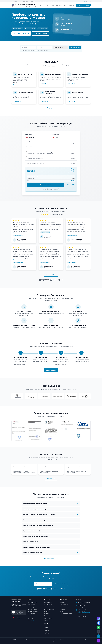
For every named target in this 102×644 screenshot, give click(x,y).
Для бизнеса (30, 619)
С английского (47, 626)
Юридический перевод (33, 608)
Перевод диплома (48, 604)
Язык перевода (55, 134)
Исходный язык (29, 134)
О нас (53, 5)
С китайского (47, 629)
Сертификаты (47, 617)
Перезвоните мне (75, 48)
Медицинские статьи (48, 619)
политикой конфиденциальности (42, 50)
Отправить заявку (45, 185)
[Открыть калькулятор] (99, 636)
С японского (46, 634)
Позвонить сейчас (60, 584)
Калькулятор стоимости (65, 608)
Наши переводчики (64, 604)
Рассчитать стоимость (83, 5)
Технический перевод (32, 610)
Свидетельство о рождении (50, 606)
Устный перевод (31, 604)
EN (87, 1)
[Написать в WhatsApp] (99, 627)
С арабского (46, 631)
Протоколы (46, 615)
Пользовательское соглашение (77, 640)
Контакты (71, 5)
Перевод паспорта (48, 602)
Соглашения (46, 613)
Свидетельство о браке (49, 608)
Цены (48, 5)
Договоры (46, 611)
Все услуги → (31, 620)
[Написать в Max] (99, 619)
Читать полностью (17, 233)
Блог (65, 5)
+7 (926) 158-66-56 (82, 606)
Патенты (46, 620)
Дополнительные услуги (31, 149)
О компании (63, 602)
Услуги (42, 5)
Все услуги (51, 108)
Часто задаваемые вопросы (66, 613)
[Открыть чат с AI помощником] (99, 641)
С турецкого (46, 632)
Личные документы (32, 613)
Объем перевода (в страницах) (32, 141)
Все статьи (51, 479)
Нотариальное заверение (33, 606)
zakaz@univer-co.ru (82, 608)
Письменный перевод (32, 602)
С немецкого (47, 627)
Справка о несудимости (49, 610)
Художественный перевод (33, 617)
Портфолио (59, 5)
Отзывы (62, 611)
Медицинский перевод (33, 611)
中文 (90, 1)
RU (84, 1)
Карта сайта (88, 640)
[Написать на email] (99, 632)
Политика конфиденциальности (61, 640)
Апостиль (30, 615)
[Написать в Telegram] (99, 623)
